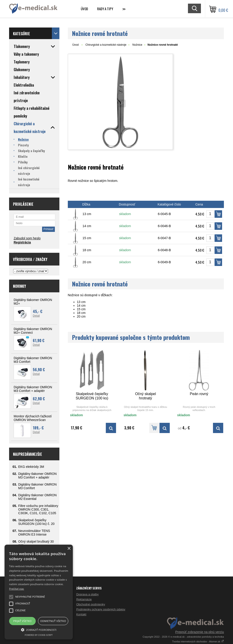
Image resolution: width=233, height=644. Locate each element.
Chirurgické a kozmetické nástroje (106, 45)
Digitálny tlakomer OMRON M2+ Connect (33, 331)
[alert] (39, 592)
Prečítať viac (17, 589)
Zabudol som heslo (27, 238)
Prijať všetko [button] (22, 621)
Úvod (84, 9)
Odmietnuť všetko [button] (53, 621)
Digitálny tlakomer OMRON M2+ (33, 302)
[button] (39, 629)
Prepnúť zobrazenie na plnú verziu (200, 632)
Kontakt (81, 614)
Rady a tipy (105, 9)
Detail (36, 316)
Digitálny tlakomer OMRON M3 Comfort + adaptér (33, 389)
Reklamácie (84, 599)
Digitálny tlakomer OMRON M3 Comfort (33, 360)
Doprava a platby (87, 594)
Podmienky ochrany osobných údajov (101, 609)
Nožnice (137, 45)
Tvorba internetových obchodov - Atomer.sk (198, 641)
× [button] (69, 549)
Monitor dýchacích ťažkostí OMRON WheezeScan (33, 418)
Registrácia (22, 242)
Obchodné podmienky (91, 604)
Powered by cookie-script (39, 635)
